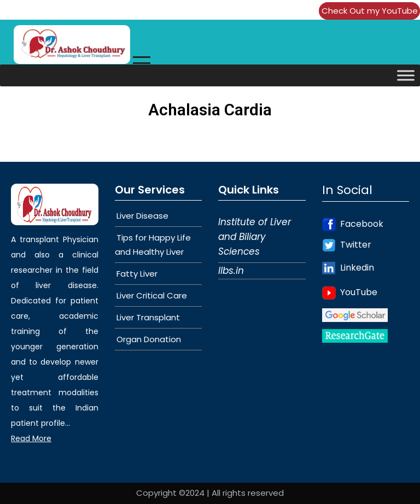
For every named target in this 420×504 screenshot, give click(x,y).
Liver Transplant (148, 317)
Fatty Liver (137, 274)
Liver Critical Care (152, 295)
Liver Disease (142, 216)
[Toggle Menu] (406, 75)
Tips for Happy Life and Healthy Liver (153, 245)
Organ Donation (149, 339)
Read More (31, 438)
